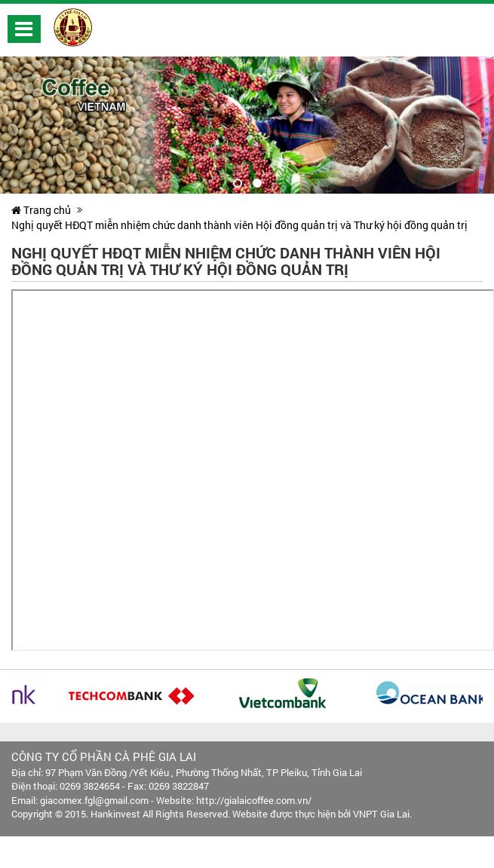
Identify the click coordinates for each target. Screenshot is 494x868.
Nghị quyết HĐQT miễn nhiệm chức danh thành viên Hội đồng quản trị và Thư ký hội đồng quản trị (239, 225)
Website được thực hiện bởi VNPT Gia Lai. (322, 814)
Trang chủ (41, 210)
